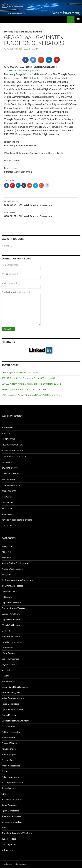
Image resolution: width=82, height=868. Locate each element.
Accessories (7, 514)
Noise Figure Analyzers (13, 698)
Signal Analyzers (9, 805)
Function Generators (16, 32)
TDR (3, 422)
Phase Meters (8, 737)
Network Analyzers (11, 693)
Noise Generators (10, 704)
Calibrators (7, 462)
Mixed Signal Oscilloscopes (15, 687)
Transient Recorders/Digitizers (17, 520)
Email (9, 283)
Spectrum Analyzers (11, 816)
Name (10, 265)
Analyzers (7, 497)
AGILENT (6, 552)
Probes (5, 771)
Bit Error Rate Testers (12, 451)
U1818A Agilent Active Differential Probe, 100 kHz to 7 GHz (31, 395)
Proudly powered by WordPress (15, 864)
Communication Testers (14, 456)
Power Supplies (9, 754)
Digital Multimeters (11, 619)
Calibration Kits (10, 468)
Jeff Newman (33, 49)
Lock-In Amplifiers (10, 659)
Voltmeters (7, 427)
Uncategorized (9, 844)
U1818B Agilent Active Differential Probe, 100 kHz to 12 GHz (31, 384)
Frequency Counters (12, 445)
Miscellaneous (9, 681)
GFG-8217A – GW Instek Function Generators (41, 214)
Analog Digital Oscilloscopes (15, 563)
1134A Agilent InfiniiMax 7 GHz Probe (20, 372)
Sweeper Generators (12, 822)
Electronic (6, 631)
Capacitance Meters (11, 603)
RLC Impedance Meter (12, 416)
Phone (10, 274)
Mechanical (7, 670)
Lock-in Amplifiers (11, 485)
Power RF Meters (10, 743)
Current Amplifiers (11, 474)
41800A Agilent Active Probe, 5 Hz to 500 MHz (24, 389)
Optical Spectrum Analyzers (15, 721)
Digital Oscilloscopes (12, 625)
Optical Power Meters (12, 709)
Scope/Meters (9, 788)
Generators (36, 32)
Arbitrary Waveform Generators (17, 580)
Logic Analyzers (9, 664)
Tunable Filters (9, 526)
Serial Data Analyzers (12, 799)
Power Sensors (9, 749)
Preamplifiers (8, 479)
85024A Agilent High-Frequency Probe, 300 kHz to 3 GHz (29, 378)
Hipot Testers (8, 439)
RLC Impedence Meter (13, 782)
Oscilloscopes (9, 491)
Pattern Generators (11, 732)
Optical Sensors (9, 715)
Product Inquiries (16, 292)
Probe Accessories (11, 766)
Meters (5, 676)
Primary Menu (78, 19)
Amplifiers (7, 508)
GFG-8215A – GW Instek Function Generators (41, 203)
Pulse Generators (10, 777)
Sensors (6, 433)
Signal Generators (10, 811)
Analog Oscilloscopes (12, 569)
